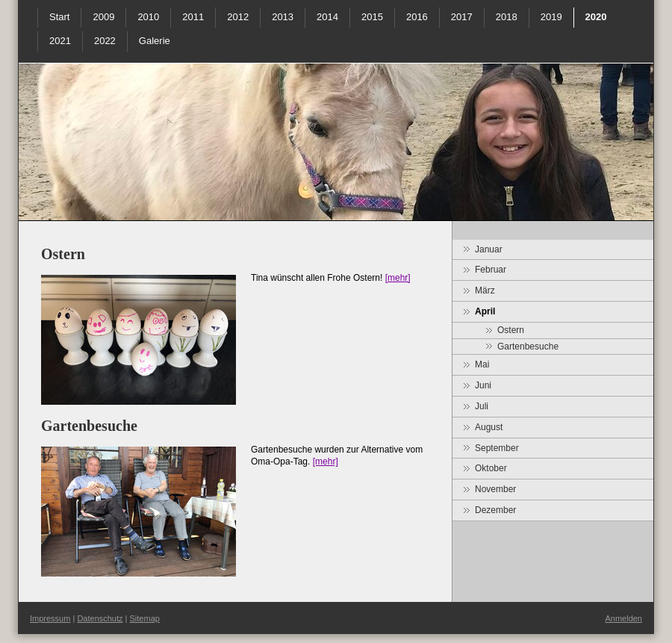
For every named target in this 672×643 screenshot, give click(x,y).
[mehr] (398, 278)
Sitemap (145, 618)
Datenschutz (100, 618)
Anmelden (623, 618)
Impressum (50, 618)
